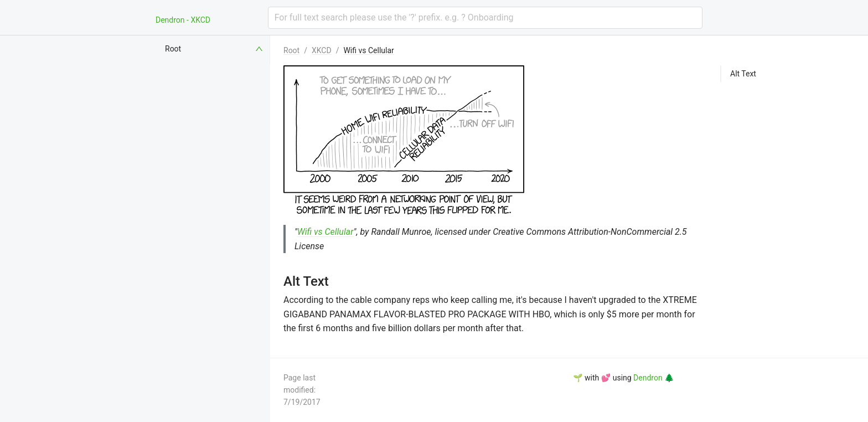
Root (291, 50)
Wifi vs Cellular (368, 50)
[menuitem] (215, 49)
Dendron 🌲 (653, 378)
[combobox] (485, 18)
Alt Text (743, 74)
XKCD (322, 50)
